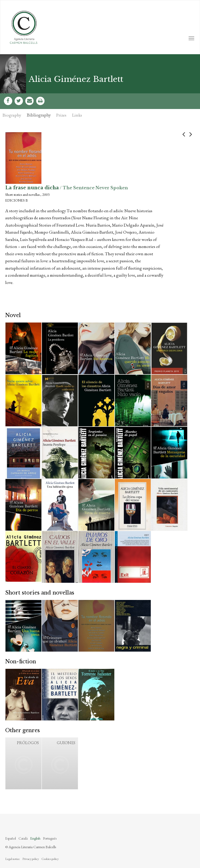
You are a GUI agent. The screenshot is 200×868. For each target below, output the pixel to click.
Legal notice (12, 859)
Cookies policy (50, 859)
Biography (12, 115)
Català (23, 838)
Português (50, 838)
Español (11, 838)
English (35, 838)
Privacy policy (31, 859)
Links (77, 115)
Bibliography (39, 115)
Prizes (61, 115)
